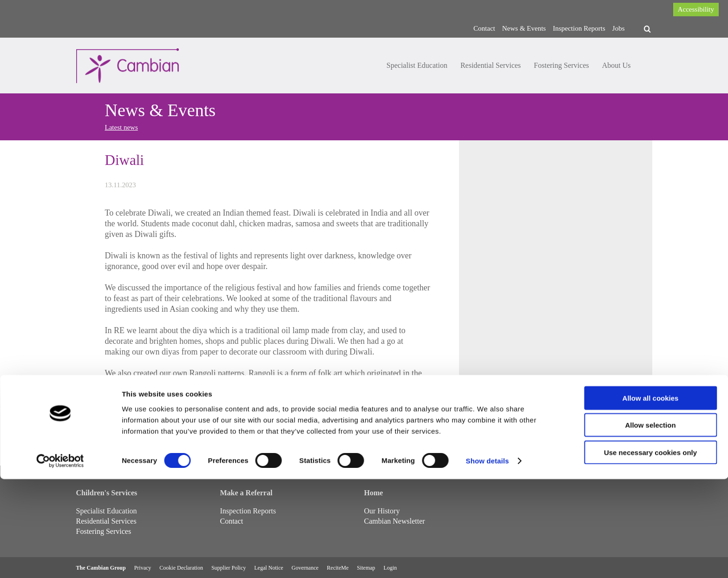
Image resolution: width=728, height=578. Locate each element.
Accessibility (696, 9)
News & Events (524, 28)
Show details (488, 560)
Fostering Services (561, 65)
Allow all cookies (651, 496)
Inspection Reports (579, 28)
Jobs (619, 28)
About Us (617, 65)
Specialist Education (417, 65)
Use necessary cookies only (650, 551)
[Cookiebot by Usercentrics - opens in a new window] (60, 560)
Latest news (121, 127)
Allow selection (650, 524)
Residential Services (491, 65)
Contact (484, 28)
